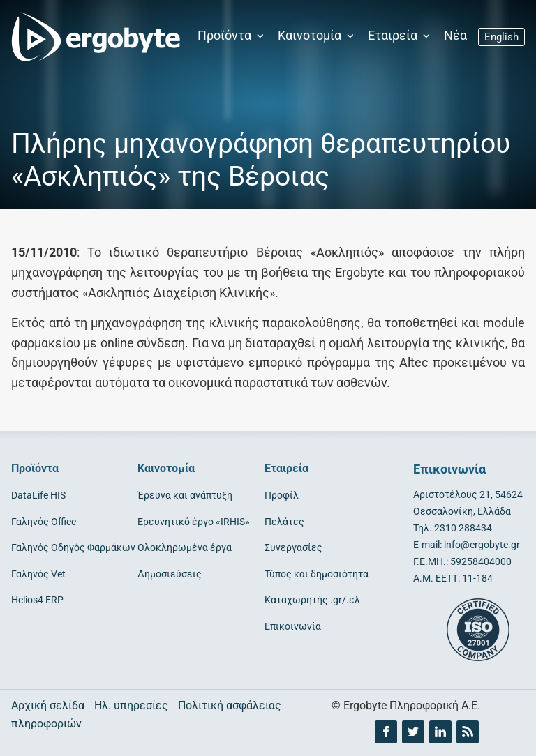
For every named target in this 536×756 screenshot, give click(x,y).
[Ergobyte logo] (91, 36)
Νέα (455, 36)
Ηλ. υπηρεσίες (131, 705)
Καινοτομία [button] (317, 36)
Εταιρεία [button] (400, 36)
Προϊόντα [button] (232, 36)
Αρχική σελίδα (48, 705)
